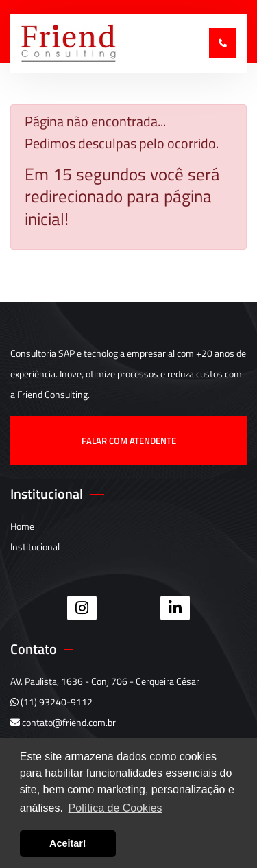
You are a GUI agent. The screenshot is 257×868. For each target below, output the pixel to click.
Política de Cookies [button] (115, 808)
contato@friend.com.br (63, 722)
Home (22, 526)
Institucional (35, 547)
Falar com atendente (129, 441)
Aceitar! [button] (68, 843)
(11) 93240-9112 (51, 702)
